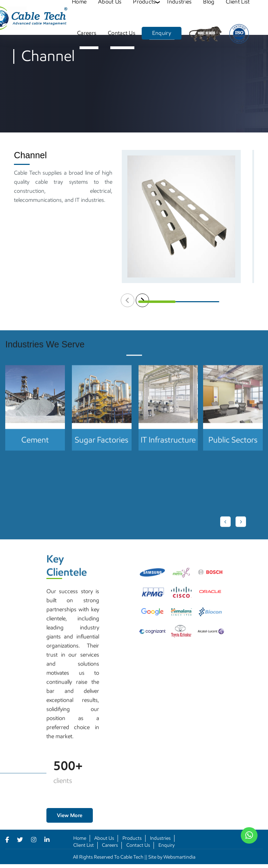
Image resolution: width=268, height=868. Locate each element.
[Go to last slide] (225, 529)
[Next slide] (241, 529)
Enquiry (162, 33)
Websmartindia (179, 857)
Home (80, 838)
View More (70, 815)
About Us (104, 838)
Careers (87, 33)
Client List (84, 845)
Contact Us (122, 33)
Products (132, 838)
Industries (160, 838)
